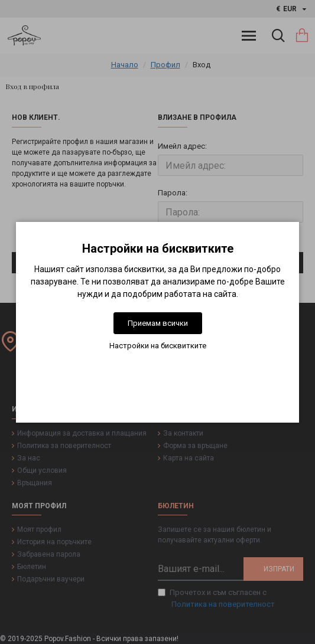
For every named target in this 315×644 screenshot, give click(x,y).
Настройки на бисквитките (158, 346)
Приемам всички (158, 323)
